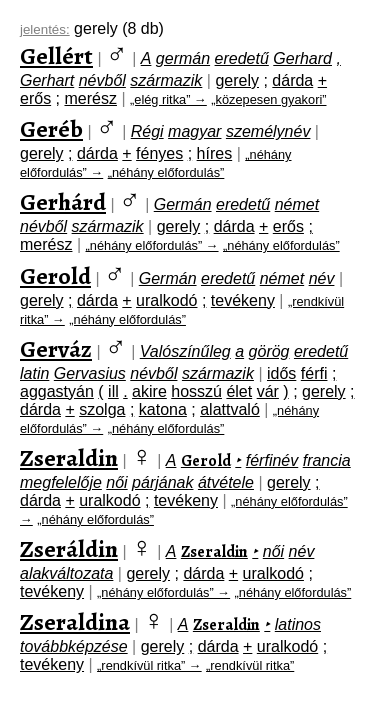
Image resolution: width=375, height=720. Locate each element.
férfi (314, 373)
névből (102, 80)
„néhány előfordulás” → (152, 245)
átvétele (226, 482)
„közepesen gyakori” (268, 99)
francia (327, 460)
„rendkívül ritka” (250, 665)
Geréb (51, 129)
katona (163, 409)
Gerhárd (63, 202)
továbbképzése (74, 646)
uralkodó (166, 300)
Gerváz (56, 349)
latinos (298, 624)
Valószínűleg (185, 351)
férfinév (272, 460)
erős (35, 98)
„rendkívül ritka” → (149, 665)
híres (215, 153)
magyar (194, 131)
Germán (183, 204)
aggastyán (57, 391)
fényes (159, 153)
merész (90, 98)
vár (268, 391)
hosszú (196, 391)
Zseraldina (75, 622)
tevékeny (243, 300)
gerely (237, 80)
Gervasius (90, 373)
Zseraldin (69, 458)
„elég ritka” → (168, 99)
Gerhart (47, 80)
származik (166, 80)
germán (183, 58)
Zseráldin (69, 549)
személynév (268, 131)
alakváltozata (66, 573)
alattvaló (230, 409)
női (116, 482)
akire (149, 391)
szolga (102, 409)
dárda (292, 80)
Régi (147, 131)
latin (34, 373)
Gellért (56, 56)
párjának (162, 482)
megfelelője (61, 482)
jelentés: (45, 29)
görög (269, 351)
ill (113, 391)
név (322, 278)
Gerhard (302, 58)
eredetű (242, 58)
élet (239, 391)
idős (281, 373)
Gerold (55, 276)
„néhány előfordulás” (166, 172)
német (297, 204)
